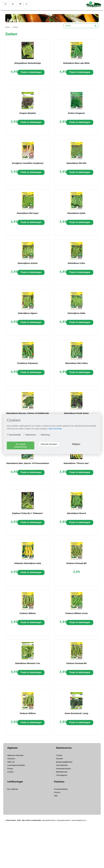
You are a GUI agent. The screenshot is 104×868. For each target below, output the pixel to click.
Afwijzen (76, 444)
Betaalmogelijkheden (64, 762)
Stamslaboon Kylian (76, 213)
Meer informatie (55, 429)
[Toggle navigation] (6, 4)
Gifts (56, 796)
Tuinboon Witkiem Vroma (76, 613)
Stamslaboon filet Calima (76, 363)
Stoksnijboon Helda (76, 313)
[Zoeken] (13, 4)
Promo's (57, 792)
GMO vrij (11, 762)
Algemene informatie (15, 755)
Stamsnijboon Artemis (28, 263)
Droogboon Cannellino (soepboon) (28, 163)
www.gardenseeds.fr (64, 820)
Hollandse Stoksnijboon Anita (28, 563)
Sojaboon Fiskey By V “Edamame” (28, 513)
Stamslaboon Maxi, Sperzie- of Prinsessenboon (28, 463)
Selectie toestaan (49, 444)
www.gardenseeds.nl (49, 820)
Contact (59, 755)
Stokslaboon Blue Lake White (76, 63)
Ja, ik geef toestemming (21, 445)
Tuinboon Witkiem (28, 613)
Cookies (10, 772)
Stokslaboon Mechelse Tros (28, 663)
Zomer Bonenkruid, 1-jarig (76, 713)
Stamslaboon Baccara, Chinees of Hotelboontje (28, 413)
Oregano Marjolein (28, 113)
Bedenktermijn (62, 772)
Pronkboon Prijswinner (28, 363)
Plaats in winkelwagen (31, 72)
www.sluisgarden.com (79, 820)
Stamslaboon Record (76, 513)
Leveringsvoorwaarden (16, 765)
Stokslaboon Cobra (76, 263)
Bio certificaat (13, 789)
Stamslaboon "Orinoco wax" (76, 463)
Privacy (10, 769)
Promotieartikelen (61, 789)
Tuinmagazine (62, 775)
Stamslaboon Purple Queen (76, 413)
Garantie (59, 759)
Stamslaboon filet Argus (28, 213)
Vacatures (11, 759)
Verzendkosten (62, 765)
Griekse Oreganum (76, 113)
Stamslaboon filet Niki (76, 163)
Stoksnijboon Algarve (28, 313)
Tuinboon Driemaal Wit (76, 563)
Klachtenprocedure (63, 769)
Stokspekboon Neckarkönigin (28, 63)
